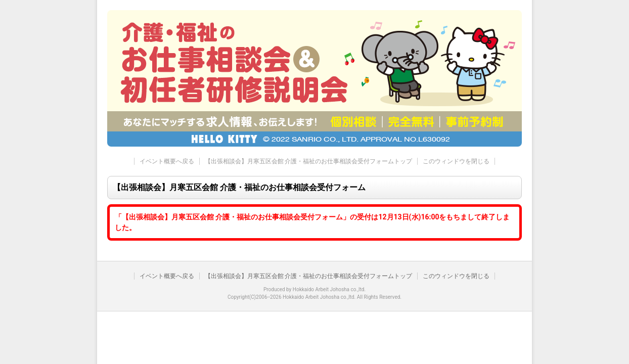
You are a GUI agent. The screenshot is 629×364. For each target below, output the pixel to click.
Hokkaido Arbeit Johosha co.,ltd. (329, 289)
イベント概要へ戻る (167, 161)
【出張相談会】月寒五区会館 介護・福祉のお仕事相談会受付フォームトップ (309, 161)
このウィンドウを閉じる (456, 161)
